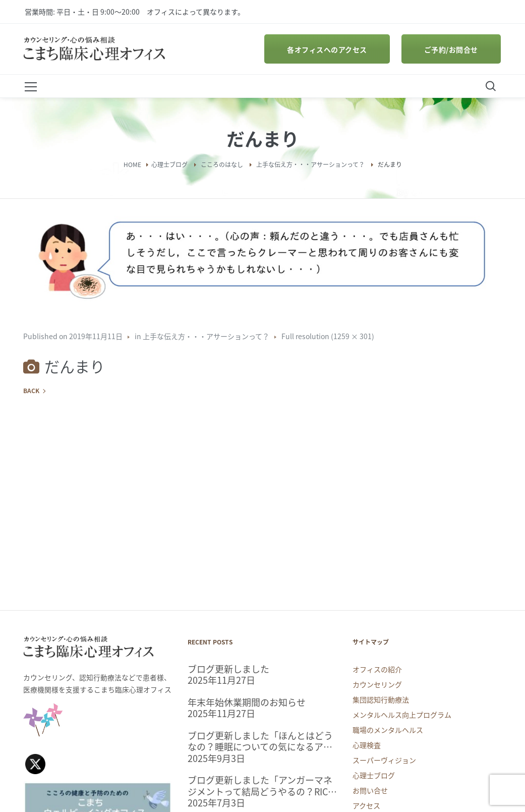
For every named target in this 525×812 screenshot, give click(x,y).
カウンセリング (377, 684)
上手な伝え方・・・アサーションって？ (310, 165)
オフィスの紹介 (377, 669)
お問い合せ (370, 790)
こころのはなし (222, 165)
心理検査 (367, 745)
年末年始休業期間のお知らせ (247, 703)
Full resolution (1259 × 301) (328, 336)
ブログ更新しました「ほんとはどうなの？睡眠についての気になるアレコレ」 (260, 742)
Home (132, 165)
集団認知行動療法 (381, 699)
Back (31, 391)
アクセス (366, 805)
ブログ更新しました (228, 669)
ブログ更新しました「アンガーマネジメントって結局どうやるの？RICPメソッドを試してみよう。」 (260, 786)
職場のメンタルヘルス (388, 730)
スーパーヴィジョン (384, 760)
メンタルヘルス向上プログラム (402, 715)
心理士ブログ (169, 165)
